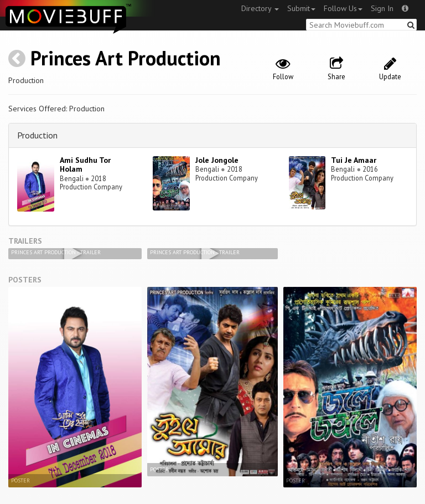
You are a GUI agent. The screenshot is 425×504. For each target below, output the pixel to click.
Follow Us (343, 8)
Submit (301, 8)
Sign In (382, 8)
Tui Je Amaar (354, 160)
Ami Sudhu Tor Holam (85, 165)
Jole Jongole (217, 160)
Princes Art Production (126, 58)
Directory (260, 8)
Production (37, 135)
